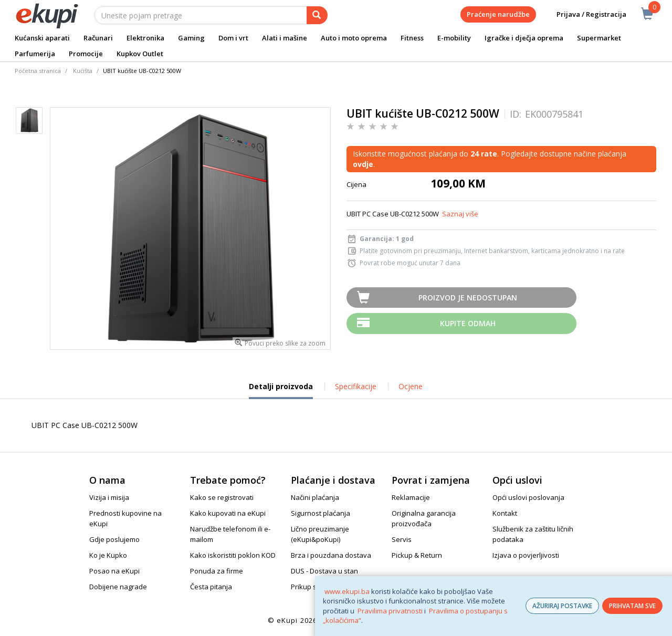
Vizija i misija (109, 497)
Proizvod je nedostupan (468, 298)
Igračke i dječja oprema (524, 38)
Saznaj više (460, 214)
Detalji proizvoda (281, 390)
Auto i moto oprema (354, 38)
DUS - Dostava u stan (324, 571)
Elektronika (145, 38)
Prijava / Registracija (584, 14)
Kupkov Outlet (140, 54)
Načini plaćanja (315, 497)
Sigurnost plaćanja (321, 513)
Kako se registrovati (222, 497)
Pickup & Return (417, 555)
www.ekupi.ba (347, 591)
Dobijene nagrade (118, 587)
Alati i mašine (285, 38)
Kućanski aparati (42, 38)
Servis (402, 539)
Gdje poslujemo (114, 539)
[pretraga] (317, 15)
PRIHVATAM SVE (632, 606)
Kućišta (83, 71)
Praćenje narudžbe (498, 14)
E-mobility (454, 38)
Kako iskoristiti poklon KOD (233, 555)
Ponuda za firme (217, 571)
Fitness (412, 38)
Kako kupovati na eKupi (228, 513)
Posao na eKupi (114, 571)
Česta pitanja (211, 587)
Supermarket (599, 38)
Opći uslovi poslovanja (528, 497)
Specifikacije (356, 386)
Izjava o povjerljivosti (526, 555)
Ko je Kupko (108, 555)
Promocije (86, 54)
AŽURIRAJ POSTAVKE (562, 606)
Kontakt (505, 513)
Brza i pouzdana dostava (331, 555)
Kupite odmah (468, 323)
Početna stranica (38, 71)
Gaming (191, 38)
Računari (98, 38)
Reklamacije (411, 497)
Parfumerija (35, 54)
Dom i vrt (233, 38)
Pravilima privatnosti (390, 611)
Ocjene (411, 386)
